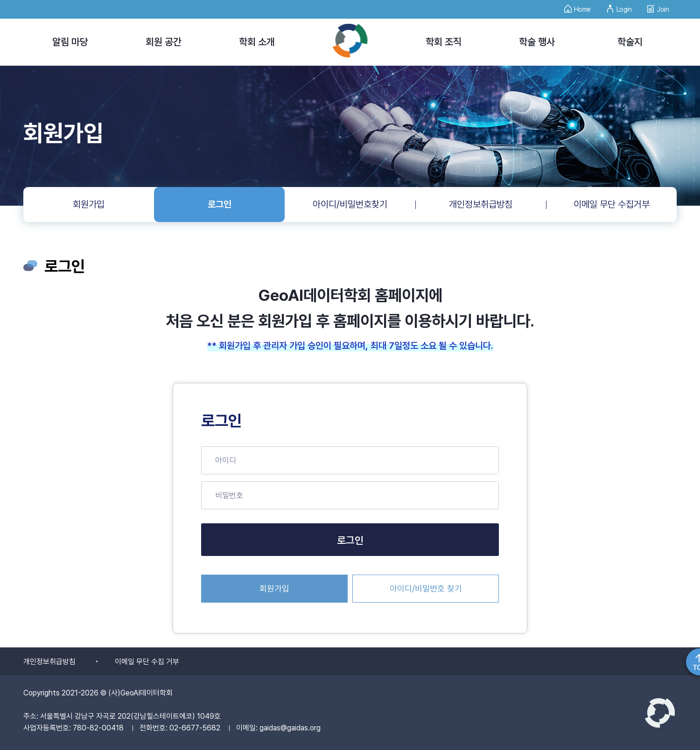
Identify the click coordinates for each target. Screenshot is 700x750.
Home (577, 7)
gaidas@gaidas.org (290, 728)
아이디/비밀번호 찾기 (426, 588)
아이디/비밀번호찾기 (350, 204)
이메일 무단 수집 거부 (147, 662)
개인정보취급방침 (481, 204)
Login (619, 7)
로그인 (220, 204)
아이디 (226, 460)
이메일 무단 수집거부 (612, 204)
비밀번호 (229, 495)
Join (658, 7)
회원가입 (89, 204)
